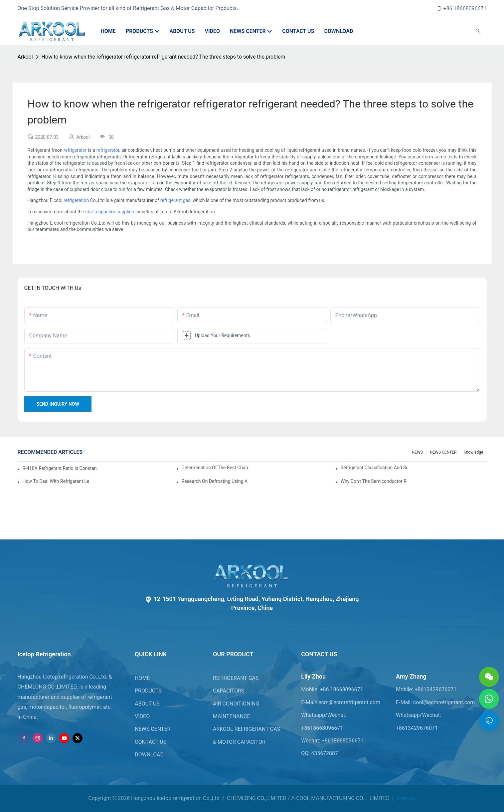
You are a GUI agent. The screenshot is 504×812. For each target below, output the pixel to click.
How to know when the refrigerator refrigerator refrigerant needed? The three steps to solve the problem (164, 57)
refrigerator (75, 150)
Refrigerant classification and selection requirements (374, 468)
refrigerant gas (175, 200)
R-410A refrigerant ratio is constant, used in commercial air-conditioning (60, 468)
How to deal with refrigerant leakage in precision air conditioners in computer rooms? (56, 481)
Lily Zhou (313, 676)
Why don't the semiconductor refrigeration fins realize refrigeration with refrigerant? (374, 481)
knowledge (473, 452)
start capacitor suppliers (110, 212)
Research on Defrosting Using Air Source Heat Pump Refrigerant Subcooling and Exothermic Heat (215, 481)
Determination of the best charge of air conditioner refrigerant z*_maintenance (215, 468)
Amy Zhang (411, 676)
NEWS (417, 452)
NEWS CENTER (443, 452)
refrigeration (76, 200)
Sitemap (405, 798)
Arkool (25, 57)
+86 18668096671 (462, 8)
